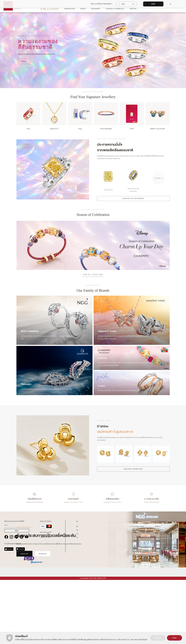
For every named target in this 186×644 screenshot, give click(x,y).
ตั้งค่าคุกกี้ (158, 638)
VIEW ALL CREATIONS (93, 283)
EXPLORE (157, 186)
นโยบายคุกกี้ (122, 640)
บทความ (133, 17)
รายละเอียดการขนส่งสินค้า (164, 602)
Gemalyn (79, 590)
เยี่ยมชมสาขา (43, 562)
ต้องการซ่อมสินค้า (161, 598)
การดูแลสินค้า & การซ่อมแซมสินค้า (166, 594)
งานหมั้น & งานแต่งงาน (115, 17)
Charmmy (80, 594)
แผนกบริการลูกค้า (46, 596)
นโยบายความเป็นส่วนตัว (139, 640)
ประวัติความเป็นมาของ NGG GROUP (106, 590)
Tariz (78, 598)
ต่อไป (153, 4)
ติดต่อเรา (158, 590)
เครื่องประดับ (70, 17)
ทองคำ (83, 17)
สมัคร (17, 595)
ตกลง (174, 638)
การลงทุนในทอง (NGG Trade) (134, 590)
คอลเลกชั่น (96, 17)
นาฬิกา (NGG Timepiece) (133, 594)
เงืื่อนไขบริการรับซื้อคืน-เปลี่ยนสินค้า (166, 609)
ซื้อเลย (24, 70)
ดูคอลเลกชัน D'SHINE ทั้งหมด (133, 477)
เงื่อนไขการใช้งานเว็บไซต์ (102, 594)
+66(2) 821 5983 (45, 601)
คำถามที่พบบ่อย (160, 605)
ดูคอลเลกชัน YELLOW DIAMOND (133, 207)
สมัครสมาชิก (24, 562)
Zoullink (79, 602)
